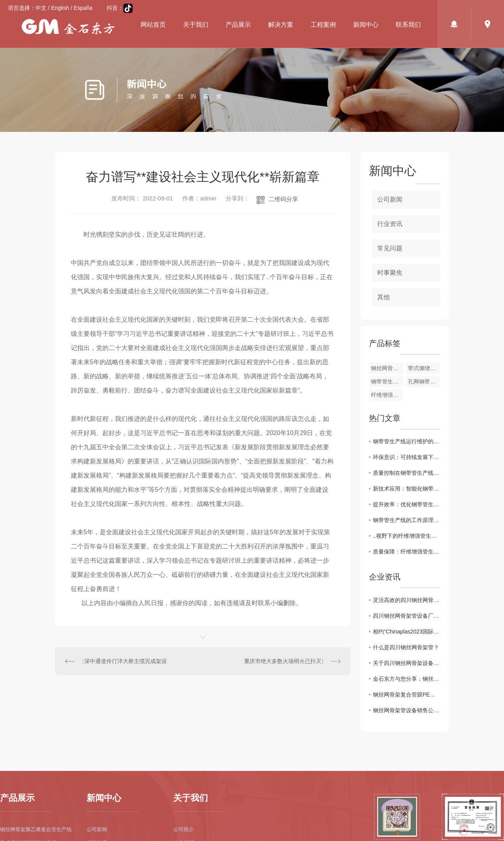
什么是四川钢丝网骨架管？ (406, 647)
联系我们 (408, 25)
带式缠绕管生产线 (424, 368)
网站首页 (153, 25)
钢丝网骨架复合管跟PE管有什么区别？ (407, 695)
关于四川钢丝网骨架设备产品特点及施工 (407, 663)
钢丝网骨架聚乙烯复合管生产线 (36, 829)
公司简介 (183, 829)
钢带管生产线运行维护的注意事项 (407, 441)
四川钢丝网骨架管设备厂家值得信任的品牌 (407, 616)
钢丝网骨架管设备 (387, 368)
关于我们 (196, 25)
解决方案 (281, 25)
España (83, 8)
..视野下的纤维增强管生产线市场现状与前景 (407, 536)
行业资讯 (390, 224)
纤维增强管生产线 (387, 395)
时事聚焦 (390, 273)
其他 (384, 297)
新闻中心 (366, 25)
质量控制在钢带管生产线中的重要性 (407, 473)
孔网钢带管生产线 (424, 382)
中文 (41, 8)
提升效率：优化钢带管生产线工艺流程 (407, 504)
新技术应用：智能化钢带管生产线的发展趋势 (407, 489)
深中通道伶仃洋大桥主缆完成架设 (126, 661)
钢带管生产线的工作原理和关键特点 (407, 520)
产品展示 (238, 25)
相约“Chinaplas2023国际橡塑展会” (407, 632)
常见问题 (390, 248)
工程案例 (323, 25)
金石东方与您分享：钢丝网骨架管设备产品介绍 (407, 679)
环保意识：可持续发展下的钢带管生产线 (407, 457)
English (60, 8)
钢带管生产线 (387, 382)
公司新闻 (390, 199)
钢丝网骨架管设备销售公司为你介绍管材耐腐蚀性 (407, 710)
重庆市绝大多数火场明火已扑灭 (283, 661)
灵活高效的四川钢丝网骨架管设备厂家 (407, 600)
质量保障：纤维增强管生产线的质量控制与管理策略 (407, 552)
